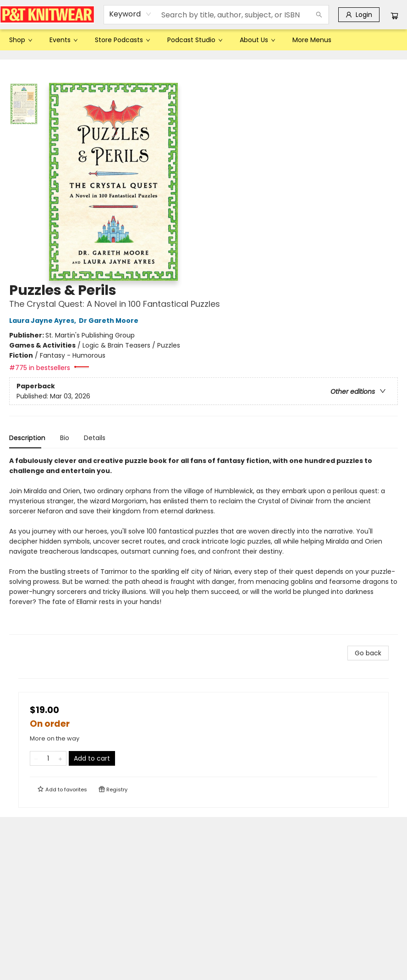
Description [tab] (27, 438)
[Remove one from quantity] (36, 758)
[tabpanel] (203, 545)
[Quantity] (48, 758)
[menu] (203, 40)
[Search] (319, 15)
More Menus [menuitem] (312, 40)
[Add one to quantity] (60, 758)
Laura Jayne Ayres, (44, 321)
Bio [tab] (65, 438)
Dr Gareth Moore (110, 321)
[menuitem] (20, 40)
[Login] (359, 15)
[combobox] (130, 14)
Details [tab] (95, 438)
